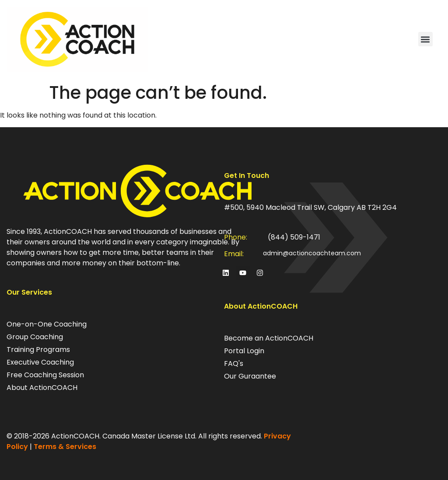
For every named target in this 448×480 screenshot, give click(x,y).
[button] (425, 39)
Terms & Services (65, 447)
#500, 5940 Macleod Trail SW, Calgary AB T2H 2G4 (310, 207)
